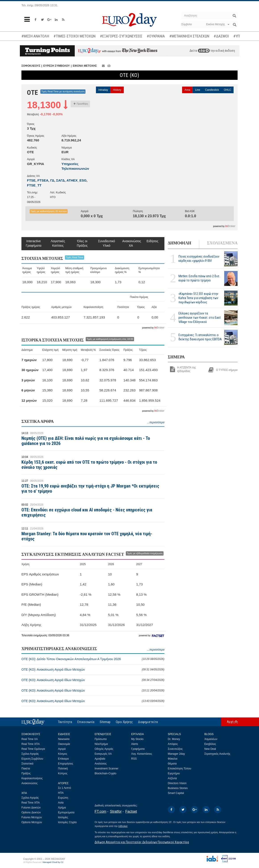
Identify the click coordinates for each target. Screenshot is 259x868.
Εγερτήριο (174, 773)
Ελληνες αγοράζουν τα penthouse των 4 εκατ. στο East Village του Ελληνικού (200, 318)
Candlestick (212, 90)
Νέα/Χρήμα (101, 744)
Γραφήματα (138, 749)
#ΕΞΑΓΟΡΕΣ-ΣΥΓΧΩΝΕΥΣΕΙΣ (121, 36)
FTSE (31, 180)
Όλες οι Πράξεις (82, 243)
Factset (131, 811)
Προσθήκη (81, 104)
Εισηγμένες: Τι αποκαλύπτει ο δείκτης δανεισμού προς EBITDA (200, 337)
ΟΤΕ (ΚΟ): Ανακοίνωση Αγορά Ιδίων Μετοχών (93, 670)
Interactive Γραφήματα (33, 243)
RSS (134, 759)
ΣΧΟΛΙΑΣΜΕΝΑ (222, 243)
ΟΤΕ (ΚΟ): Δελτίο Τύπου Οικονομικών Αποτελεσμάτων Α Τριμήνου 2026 (93, 659)
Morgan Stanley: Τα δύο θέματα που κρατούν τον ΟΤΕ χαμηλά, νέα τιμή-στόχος (87, 536)
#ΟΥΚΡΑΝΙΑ (156, 36)
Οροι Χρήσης (124, 722)
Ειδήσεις (152, 241)
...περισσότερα (156, 422)
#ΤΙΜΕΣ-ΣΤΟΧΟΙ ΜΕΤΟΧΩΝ (75, 36)
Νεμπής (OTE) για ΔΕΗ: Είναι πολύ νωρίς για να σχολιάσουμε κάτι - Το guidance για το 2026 (86, 441)
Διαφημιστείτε (148, 722)
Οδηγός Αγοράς (104, 749)
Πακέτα (26, 769)
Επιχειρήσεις (66, 764)
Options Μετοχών (32, 822)
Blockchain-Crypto (105, 773)
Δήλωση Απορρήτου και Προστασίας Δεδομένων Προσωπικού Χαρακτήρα (142, 842)
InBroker (123, 826)
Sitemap (105, 722)
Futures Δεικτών (31, 808)
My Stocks (137, 739)
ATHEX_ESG (77, 180)
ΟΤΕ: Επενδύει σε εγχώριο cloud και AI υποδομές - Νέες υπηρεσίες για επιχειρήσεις (87, 512)
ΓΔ (52, 180)
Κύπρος (63, 773)
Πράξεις (26, 773)
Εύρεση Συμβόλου (32, 759)
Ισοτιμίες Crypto (67, 822)
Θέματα (172, 764)
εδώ (204, 51)
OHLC (227, 90)
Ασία (61, 803)
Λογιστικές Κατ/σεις (58, 243)
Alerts (135, 744)
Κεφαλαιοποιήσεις (32, 778)
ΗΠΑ (61, 793)
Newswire (64, 739)
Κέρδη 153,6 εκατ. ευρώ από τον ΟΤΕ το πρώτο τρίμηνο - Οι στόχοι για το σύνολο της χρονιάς (89, 465)
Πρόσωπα (101, 739)
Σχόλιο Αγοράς (30, 754)
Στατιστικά (27, 764)
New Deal (210, 749)
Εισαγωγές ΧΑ (103, 754)
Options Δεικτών (31, 812)
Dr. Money (174, 739)
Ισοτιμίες (63, 817)
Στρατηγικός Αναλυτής (217, 754)
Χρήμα (62, 808)
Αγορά (62, 749)
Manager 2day (176, 754)
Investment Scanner (107, 769)
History (117, 90)
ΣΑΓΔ (60, 180)
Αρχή (230, 722)
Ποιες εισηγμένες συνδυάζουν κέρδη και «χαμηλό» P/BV (199, 259)
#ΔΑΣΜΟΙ (221, 36)
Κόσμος (63, 754)
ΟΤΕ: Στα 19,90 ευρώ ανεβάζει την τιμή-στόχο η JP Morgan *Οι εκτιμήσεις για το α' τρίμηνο (90, 489)
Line (198, 90)
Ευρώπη (63, 798)
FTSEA (43, 180)
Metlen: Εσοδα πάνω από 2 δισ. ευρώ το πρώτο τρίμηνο (199, 278)
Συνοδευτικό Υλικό (106, 243)
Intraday (103, 90)
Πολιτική (63, 769)
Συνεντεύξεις (175, 749)
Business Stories (178, 788)
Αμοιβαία (100, 759)
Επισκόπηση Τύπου (179, 769)
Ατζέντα (172, 778)
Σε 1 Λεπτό (65, 788)
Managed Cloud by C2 (53, 862)
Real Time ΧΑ (30, 739)
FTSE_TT (34, 185)
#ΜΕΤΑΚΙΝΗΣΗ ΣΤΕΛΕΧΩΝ (189, 36)
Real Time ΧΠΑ (31, 744)
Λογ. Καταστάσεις (142, 754)
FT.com (100, 811)
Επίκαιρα (63, 759)
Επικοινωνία (86, 722)
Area (187, 90)
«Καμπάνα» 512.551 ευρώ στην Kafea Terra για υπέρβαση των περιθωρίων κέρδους (198, 298)
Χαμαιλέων (211, 739)
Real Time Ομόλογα (33, 749)
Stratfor (116, 811)
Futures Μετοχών (32, 817)
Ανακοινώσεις (30, 783)
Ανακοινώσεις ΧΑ (131, 243)
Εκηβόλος (210, 744)
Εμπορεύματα (66, 812)
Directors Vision (177, 783)
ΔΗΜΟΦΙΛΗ (179, 243)
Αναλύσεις (101, 764)
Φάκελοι (173, 759)
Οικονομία (64, 744)
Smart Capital (176, 793)
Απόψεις (173, 744)
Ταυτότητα (65, 722)
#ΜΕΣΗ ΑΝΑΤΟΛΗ (35, 36)
